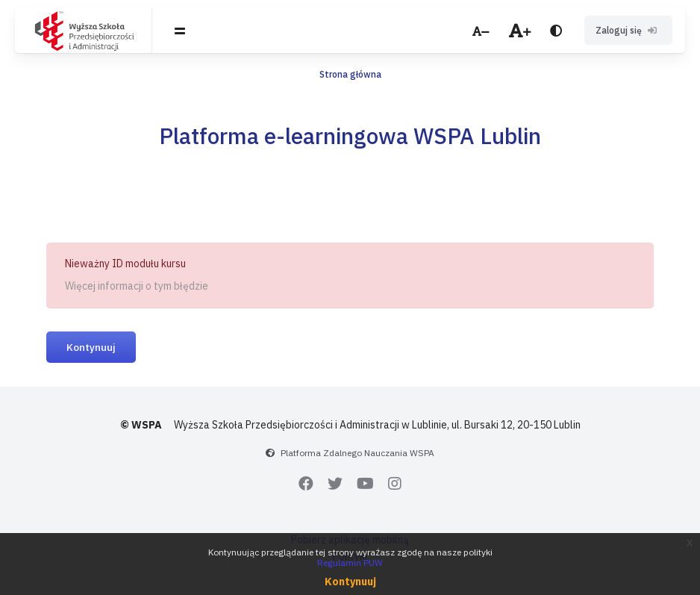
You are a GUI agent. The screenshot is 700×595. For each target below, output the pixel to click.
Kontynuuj (91, 347)
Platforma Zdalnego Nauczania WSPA (357, 453)
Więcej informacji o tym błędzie (137, 286)
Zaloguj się (628, 30)
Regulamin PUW (350, 563)
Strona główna (350, 74)
